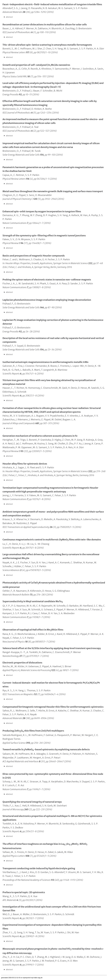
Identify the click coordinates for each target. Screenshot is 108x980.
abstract (9, 17)
